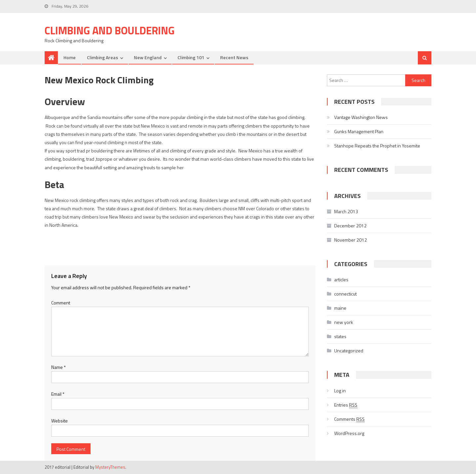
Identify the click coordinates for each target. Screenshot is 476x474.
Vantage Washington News (361, 117)
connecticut (345, 294)
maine (340, 308)
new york (344, 322)
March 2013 (346, 211)
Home (70, 57)
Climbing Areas (102, 57)
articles (341, 279)
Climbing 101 (191, 57)
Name (59, 367)
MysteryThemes (110, 467)
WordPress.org (349, 433)
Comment (61, 303)
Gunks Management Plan (359, 131)
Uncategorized (349, 351)
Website (59, 421)
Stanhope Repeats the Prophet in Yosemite (377, 146)
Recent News (234, 57)
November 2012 (351, 240)
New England (148, 57)
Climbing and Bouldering (110, 30)
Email (58, 394)
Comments (349, 419)
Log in (340, 391)
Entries (346, 405)
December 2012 (350, 226)
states (340, 336)
